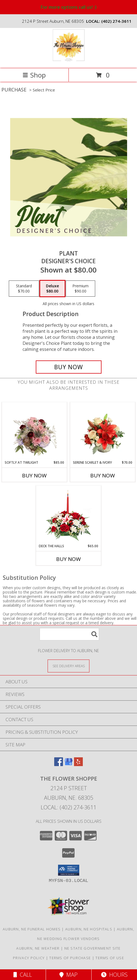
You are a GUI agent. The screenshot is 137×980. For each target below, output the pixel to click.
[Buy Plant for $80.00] (69, 367)
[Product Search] (69, 634)
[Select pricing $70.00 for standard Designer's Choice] (24, 289)
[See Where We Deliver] (68, 666)
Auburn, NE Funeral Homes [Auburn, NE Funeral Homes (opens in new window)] (32, 929)
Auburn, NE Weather (38, 948)
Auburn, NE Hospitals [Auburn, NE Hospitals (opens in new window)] (89, 929)
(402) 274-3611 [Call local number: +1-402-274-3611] (116, 21)
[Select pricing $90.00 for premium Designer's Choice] (80, 289)
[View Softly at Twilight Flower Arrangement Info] (35, 431)
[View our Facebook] (59, 764)
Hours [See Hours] (114, 975)
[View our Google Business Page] (68, 764)
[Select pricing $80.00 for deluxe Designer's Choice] (52, 289)
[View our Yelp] (78, 764)
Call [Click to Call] (23, 975)
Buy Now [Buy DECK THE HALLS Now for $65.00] (68, 559)
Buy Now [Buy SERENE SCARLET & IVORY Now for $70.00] (103, 475)
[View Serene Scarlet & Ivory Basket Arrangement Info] (103, 431)
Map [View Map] (68, 975)
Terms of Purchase (70, 958)
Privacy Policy (29, 958)
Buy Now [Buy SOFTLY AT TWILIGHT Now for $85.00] (34, 475)
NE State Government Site (93, 948)
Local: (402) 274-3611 (68, 807)
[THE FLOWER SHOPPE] (69, 61)
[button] (69, 870)
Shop (34, 75)
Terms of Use (110, 958)
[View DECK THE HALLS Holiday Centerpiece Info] (69, 515)
